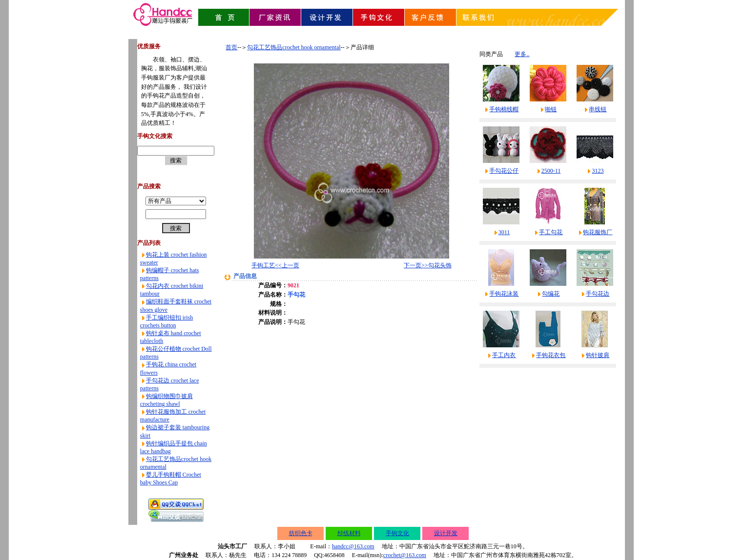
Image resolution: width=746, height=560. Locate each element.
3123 (598, 171)
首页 (231, 47)
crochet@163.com (405, 555)
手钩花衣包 (551, 355)
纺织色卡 (301, 533)
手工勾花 (551, 232)
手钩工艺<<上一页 (275, 265)
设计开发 (446, 533)
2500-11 (551, 171)
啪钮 (551, 109)
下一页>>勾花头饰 (428, 265)
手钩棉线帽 (504, 109)
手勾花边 (598, 294)
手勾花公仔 (504, 171)
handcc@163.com (353, 546)
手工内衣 (504, 355)
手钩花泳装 (504, 294)
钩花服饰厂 (598, 232)
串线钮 (598, 109)
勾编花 (551, 294)
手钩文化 (397, 533)
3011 (504, 232)
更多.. (522, 54)
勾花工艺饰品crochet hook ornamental (294, 47)
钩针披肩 (598, 355)
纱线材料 (349, 533)
